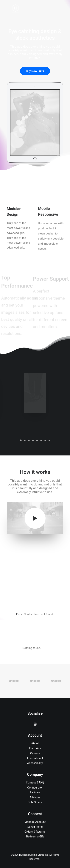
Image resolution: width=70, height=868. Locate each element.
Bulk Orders (35, 802)
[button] (61, 9)
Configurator (35, 788)
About (35, 743)
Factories (35, 748)
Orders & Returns (35, 832)
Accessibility (35, 763)
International (35, 758)
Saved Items (35, 827)
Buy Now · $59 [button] (35, 71)
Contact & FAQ (35, 783)
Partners (35, 792)
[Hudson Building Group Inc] (15, 9)
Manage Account (35, 822)
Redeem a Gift (35, 837)
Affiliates (35, 797)
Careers (35, 753)
